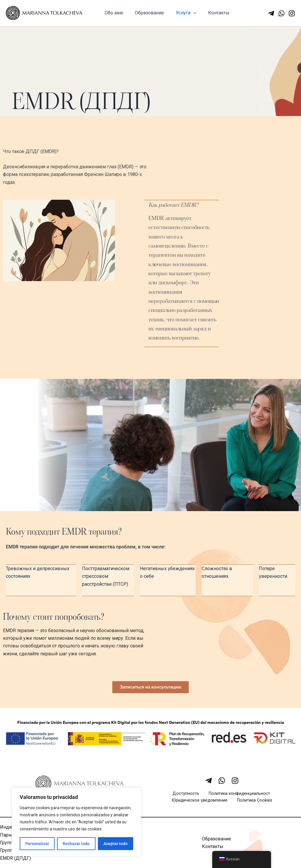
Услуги (180, 13)
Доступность (187, 795)
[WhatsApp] (281, 13)
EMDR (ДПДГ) (15, 861)
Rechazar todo (76, 844)
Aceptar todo (116, 844)
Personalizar (37, 844)
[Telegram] (271, 13)
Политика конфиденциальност (236, 795)
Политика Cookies (254, 802)
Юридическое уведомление (202, 802)
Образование (146, 13)
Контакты (211, 13)
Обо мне (113, 13)
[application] (188, 13)
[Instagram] (292, 13)
